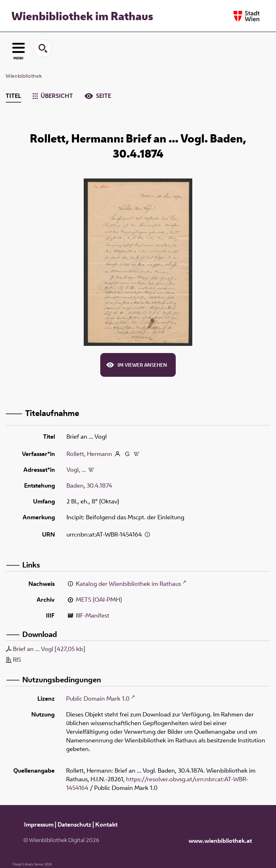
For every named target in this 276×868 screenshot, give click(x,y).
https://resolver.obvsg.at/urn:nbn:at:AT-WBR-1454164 (157, 783)
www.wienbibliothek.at (220, 841)
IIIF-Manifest (93, 615)
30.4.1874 (99, 485)
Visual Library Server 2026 (32, 864)
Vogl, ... (76, 470)
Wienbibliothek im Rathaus (82, 16)
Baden (75, 485)
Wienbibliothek (24, 76)
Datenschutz (74, 824)
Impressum (39, 824)
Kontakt (106, 824)
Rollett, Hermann (89, 454)
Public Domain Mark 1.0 (98, 699)
